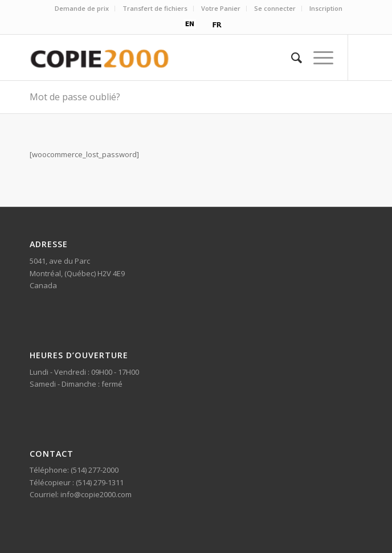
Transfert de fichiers (155, 8)
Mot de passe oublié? (75, 97)
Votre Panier (221, 8)
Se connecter (275, 8)
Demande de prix (82, 8)
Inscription (326, 8)
